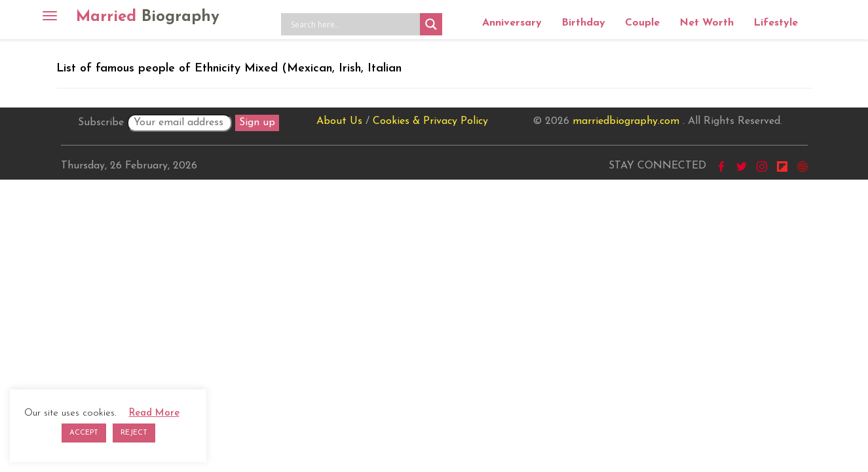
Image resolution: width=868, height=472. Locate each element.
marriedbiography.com (626, 121)
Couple (642, 23)
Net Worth (707, 23)
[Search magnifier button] (431, 24)
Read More (154, 413)
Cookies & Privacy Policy (430, 121)
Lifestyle (776, 23)
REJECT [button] (134, 433)
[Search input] (354, 24)
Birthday (583, 23)
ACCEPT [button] (84, 433)
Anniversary (512, 23)
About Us (339, 121)
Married (148, 17)
